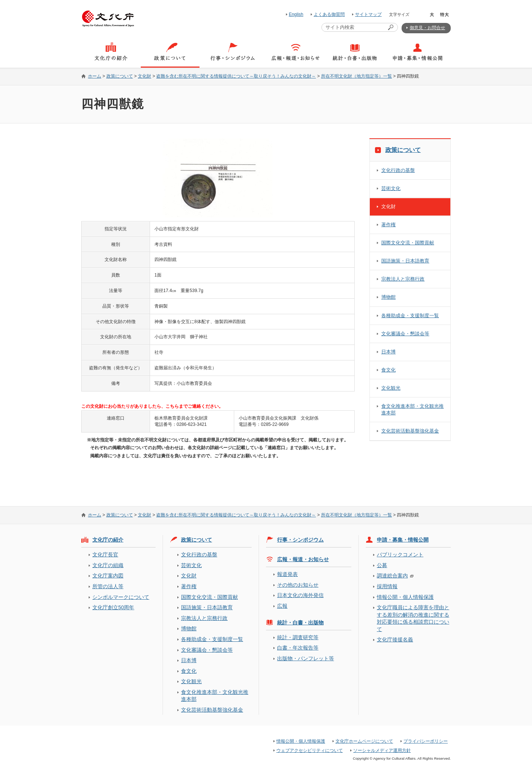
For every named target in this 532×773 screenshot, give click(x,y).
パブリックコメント (400, 555)
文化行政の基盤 (398, 170)
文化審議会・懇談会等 (405, 334)
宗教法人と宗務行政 (403, 279)
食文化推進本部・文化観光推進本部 (412, 409)
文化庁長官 (105, 555)
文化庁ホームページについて (364, 741)
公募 (382, 565)
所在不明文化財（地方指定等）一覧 (357, 76)
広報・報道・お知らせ (303, 559)
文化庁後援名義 (395, 640)
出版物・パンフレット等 (306, 658)
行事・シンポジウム (300, 540)
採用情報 (387, 586)
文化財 (144, 76)
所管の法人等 (108, 586)
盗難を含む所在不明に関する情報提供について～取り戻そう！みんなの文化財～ (236, 76)
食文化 (388, 370)
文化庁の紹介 (108, 540)
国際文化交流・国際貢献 (408, 243)
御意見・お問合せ (427, 28)
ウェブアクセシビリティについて (310, 750)
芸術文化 (391, 188)
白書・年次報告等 (298, 648)
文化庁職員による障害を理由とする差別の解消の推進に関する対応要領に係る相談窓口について (413, 618)
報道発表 (287, 574)
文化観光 (391, 388)
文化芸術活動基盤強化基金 (410, 431)
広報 (282, 606)
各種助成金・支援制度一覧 (410, 316)
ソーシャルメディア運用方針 (382, 750)
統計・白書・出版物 (300, 623)
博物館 (388, 297)
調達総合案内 (392, 576)
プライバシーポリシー (426, 741)
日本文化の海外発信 (300, 595)
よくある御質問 (329, 14)
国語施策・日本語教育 (405, 261)
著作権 (388, 225)
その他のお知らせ (298, 585)
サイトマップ (368, 14)
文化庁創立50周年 (113, 607)
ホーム (95, 76)
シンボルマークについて (121, 597)
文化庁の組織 (108, 565)
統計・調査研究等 (298, 637)
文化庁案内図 (108, 576)
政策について (120, 76)
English (296, 14)
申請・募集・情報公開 (403, 540)
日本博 (388, 352)
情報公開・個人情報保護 (405, 597)
